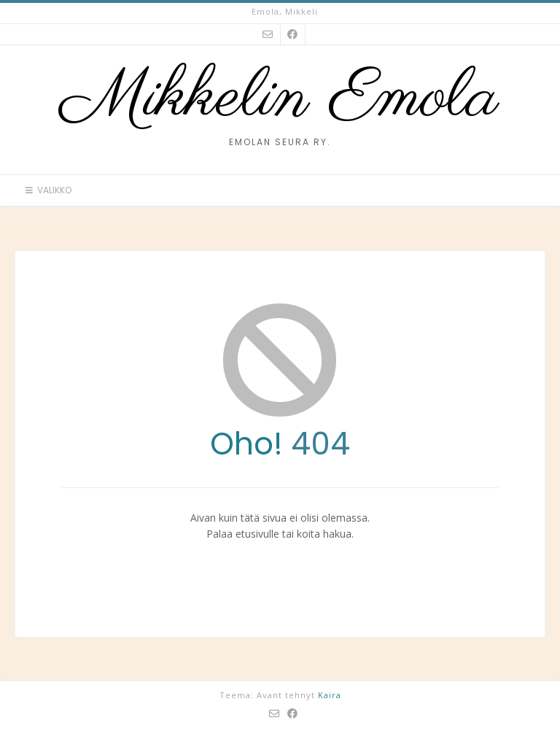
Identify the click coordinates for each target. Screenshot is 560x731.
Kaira (330, 695)
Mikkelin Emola (280, 98)
